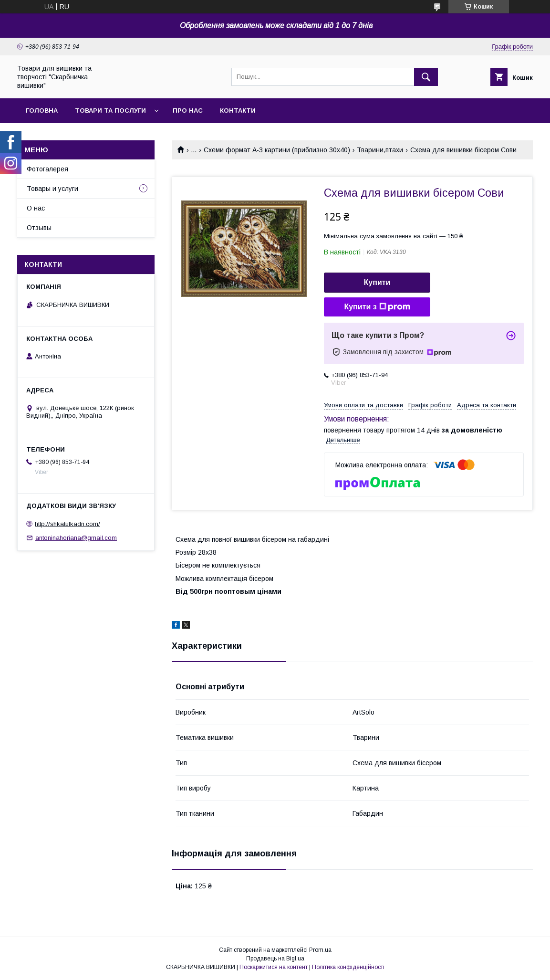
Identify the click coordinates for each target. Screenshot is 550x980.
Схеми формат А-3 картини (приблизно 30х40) (277, 150)
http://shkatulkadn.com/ (67, 524)
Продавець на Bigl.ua (275, 959)
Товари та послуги (110, 111)
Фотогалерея (47, 169)
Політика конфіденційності (348, 967)
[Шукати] (426, 77)
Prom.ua (320, 950)
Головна (42, 111)
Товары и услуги (52, 189)
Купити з (377, 307)
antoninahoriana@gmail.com (76, 538)
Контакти (238, 111)
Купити (377, 282)
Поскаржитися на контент (274, 967)
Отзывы (39, 228)
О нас (36, 208)
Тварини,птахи (380, 150)
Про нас (188, 111)
